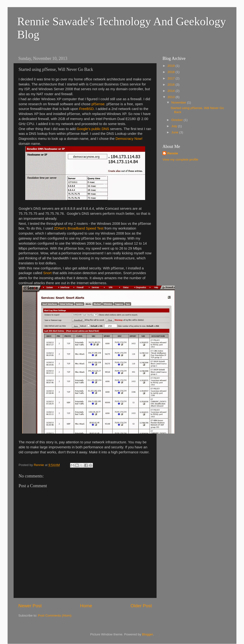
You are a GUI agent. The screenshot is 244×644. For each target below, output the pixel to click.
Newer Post (30, 606)
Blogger (147, 634)
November (179, 102)
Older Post (141, 606)
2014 (172, 91)
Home (86, 606)
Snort (47, 273)
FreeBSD (86, 109)
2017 (172, 78)
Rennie (173, 153)
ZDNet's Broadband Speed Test (79, 228)
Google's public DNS (93, 129)
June (175, 132)
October (178, 120)
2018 (172, 72)
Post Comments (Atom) (55, 615)
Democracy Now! (129, 139)
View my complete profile (180, 160)
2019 (172, 66)
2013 (172, 97)
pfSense (98, 104)
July (175, 126)
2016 (172, 85)
